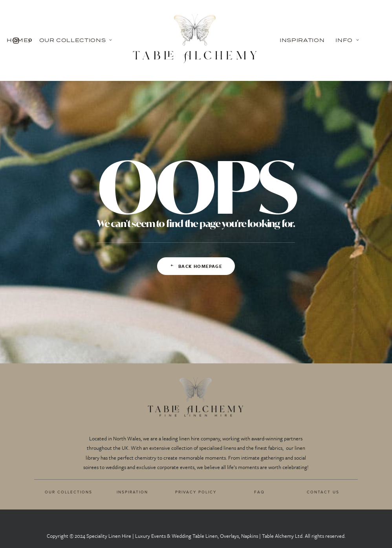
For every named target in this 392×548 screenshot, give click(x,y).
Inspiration (302, 40)
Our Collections (76, 40)
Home (17, 40)
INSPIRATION (132, 492)
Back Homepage (196, 266)
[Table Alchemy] (196, 40)
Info (347, 40)
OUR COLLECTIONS (69, 492)
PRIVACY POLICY (196, 492)
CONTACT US (323, 492)
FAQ (259, 492)
